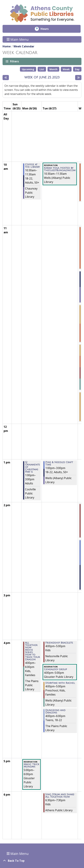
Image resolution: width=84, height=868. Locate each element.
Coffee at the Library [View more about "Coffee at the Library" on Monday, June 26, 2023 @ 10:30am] (32, 166)
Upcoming (28, 69)
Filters (14, 61)
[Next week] (78, 78)
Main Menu (18, 39)
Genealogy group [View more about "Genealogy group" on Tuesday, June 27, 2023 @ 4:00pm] (55, 669)
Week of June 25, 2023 (42, 77)
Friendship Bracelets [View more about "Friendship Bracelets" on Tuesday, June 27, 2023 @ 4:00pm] (59, 643)
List (42, 69)
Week (66, 69)
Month (53, 69)
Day (77, 69)
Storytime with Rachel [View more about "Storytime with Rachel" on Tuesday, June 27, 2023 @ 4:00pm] (60, 683)
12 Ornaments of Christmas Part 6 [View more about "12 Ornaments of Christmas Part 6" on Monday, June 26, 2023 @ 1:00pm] (32, 467)
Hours (47, 29)
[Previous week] (6, 78)
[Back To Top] (42, 861)
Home (7, 46)
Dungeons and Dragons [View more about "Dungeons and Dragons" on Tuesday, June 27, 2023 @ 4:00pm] (55, 712)
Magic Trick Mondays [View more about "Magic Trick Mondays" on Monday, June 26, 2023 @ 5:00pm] (31, 766)
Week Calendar (24, 46)
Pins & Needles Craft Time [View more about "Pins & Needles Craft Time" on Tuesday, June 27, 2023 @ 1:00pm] (59, 464)
